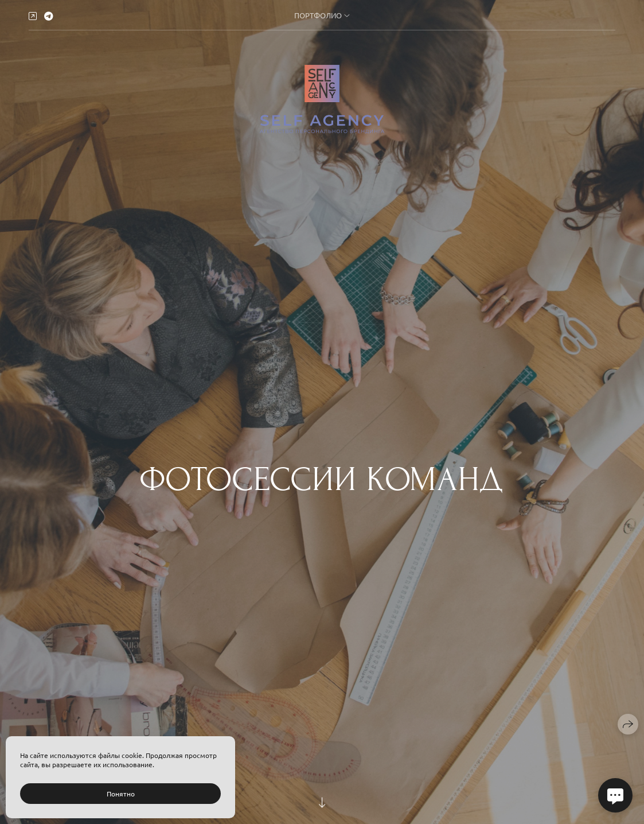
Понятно (121, 794)
